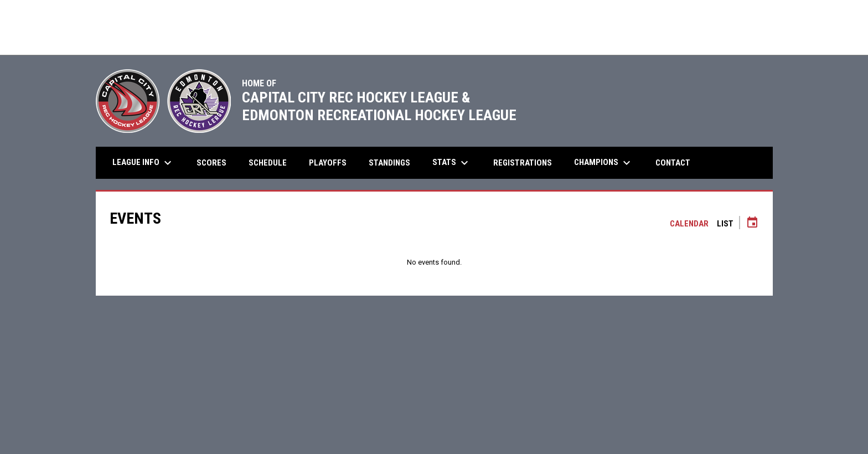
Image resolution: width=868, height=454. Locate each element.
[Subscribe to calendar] (752, 224)
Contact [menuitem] (673, 163)
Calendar (689, 224)
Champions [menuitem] (604, 163)
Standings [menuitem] (389, 163)
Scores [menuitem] (211, 163)
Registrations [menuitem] (523, 163)
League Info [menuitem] (143, 163)
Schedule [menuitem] (268, 163)
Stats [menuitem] (452, 163)
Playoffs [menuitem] (332, 162)
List (725, 224)
